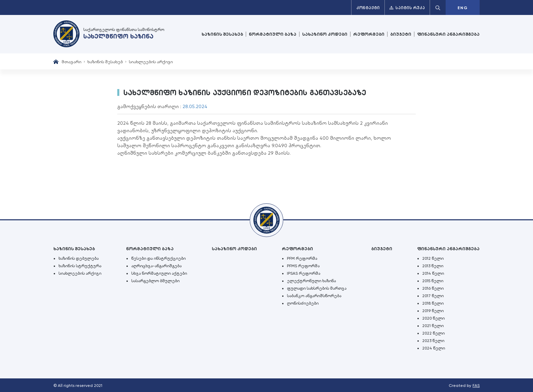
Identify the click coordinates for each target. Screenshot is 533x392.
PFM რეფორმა (302, 258)
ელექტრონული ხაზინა (311, 281)
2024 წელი (434, 348)
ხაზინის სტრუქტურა (80, 266)
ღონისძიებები (303, 303)
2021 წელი (433, 326)
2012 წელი (433, 258)
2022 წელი (433, 333)
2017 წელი (433, 296)
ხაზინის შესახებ (222, 34)
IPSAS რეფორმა (304, 273)
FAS (476, 386)
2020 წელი (433, 318)
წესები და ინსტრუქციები (158, 258)
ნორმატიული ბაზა (273, 34)
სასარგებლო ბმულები (155, 281)
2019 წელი (433, 311)
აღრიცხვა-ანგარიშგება (156, 266)
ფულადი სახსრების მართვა (317, 288)
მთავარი (71, 62)
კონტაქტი (368, 8)
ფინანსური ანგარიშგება (448, 34)
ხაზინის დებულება (79, 258)
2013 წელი (433, 266)
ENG (463, 8)
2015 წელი (433, 281)
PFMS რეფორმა (303, 266)
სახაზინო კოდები (325, 34)
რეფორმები (369, 34)
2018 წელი (433, 303)
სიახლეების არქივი (151, 62)
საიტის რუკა (407, 8)
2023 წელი (433, 341)
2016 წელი (433, 288)
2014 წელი (433, 273)
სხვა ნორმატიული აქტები (159, 273)
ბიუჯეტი (401, 34)
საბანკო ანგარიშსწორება (314, 296)
